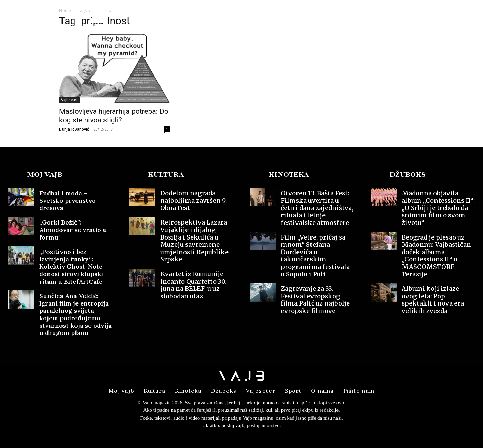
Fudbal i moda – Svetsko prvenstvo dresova (67, 201)
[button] (424, 18)
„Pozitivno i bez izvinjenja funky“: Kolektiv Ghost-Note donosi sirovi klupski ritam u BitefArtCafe (71, 266)
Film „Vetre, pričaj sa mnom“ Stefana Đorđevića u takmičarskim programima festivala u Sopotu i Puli (315, 256)
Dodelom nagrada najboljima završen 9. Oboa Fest (194, 201)
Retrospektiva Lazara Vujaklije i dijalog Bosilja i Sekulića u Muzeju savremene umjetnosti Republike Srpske (194, 241)
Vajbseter (69, 100)
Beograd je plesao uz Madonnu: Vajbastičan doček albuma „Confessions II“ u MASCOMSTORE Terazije (436, 256)
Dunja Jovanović (74, 129)
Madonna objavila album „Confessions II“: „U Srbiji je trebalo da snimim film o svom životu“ (438, 208)
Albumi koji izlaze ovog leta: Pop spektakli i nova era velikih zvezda (433, 300)
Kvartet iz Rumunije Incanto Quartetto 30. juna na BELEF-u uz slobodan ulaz (193, 285)
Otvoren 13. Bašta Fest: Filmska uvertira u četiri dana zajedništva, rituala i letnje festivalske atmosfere (317, 208)
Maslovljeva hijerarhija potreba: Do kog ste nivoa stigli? (114, 116)
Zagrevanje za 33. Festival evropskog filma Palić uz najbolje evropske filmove (315, 300)
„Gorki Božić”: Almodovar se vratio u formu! (73, 230)
